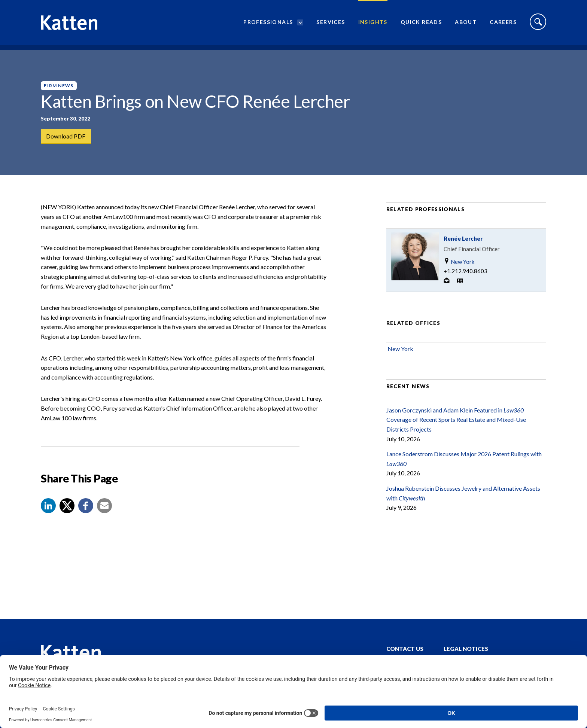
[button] (48, 515)
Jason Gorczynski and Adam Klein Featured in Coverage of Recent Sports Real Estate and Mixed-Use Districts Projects (456, 429)
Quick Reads (421, 25)
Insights (373, 25)
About (466, 25)
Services (331, 25)
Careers (503, 25)
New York (459, 271)
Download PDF (66, 136)
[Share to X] (67, 515)
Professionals (268, 25)
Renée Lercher (463, 248)
